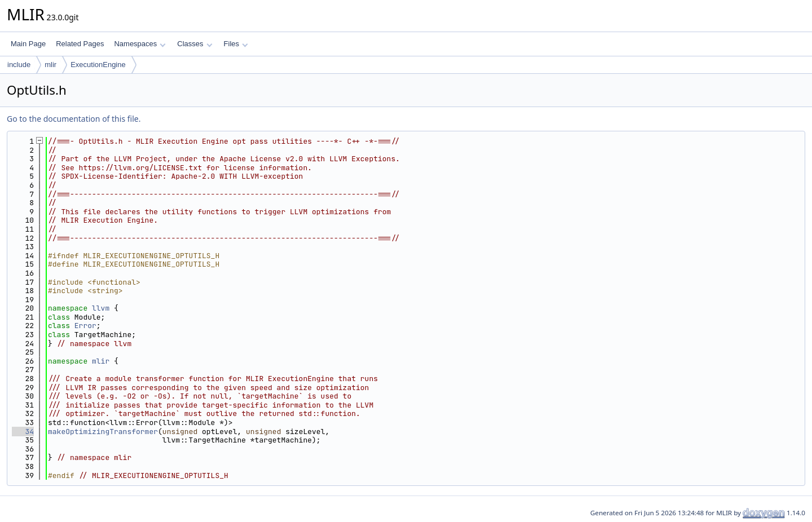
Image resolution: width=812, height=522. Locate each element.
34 (23, 432)
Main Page (28, 44)
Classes (195, 44)
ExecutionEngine (98, 65)
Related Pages (80, 44)
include (19, 65)
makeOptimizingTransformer (103, 432)
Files (236, 44)
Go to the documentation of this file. (74, 119)
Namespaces (140, 44)
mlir (50, 65)
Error (85, 326)
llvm (101, 308)
